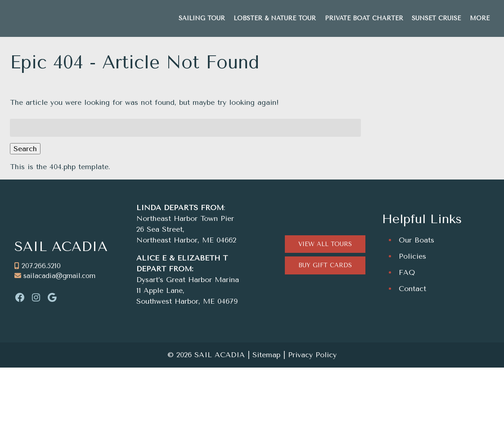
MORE (480, 18)
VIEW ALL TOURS (325, 244)
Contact (412, 289)
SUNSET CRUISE (436, 18)
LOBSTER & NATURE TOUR (275, 18)
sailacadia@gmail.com (59, 276)
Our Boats (416, 240)
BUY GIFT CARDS (325, 265)
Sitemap (266, 355)
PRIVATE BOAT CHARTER (364, 18)
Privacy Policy (312, 355)
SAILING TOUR (202, 18)
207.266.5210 (41, 266)
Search (25, 149)
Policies (412, 256)
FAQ (407, 272)
